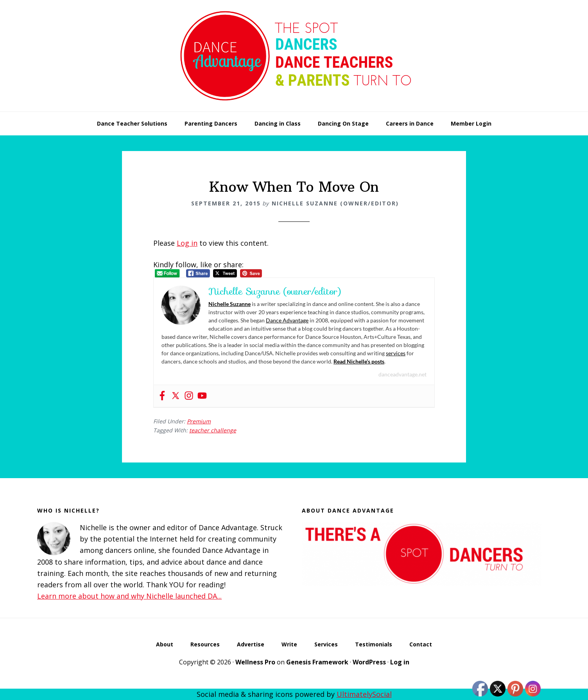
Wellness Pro (255, 662)
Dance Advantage (287, 320)
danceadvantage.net (402, 374)
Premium (199, 421)
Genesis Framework (317, 662)
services (396, 353)
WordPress (369, 662)
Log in (187, 243)
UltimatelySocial (364, 694)
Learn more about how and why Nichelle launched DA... (129, 596)
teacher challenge (213, 430)
